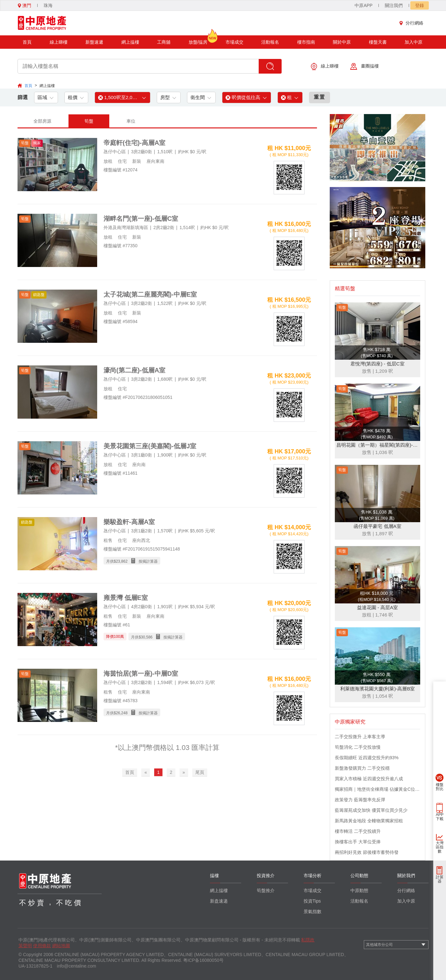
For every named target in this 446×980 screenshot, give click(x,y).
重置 (320, 97)
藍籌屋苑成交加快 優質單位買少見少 (371, 810)
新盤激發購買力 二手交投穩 (362, 768)
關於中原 (342, 42)
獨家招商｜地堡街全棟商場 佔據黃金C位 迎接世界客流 (378, 789)
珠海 (48, 5)
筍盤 (89, 121)
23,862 (122, 561)
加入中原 (414, 42)
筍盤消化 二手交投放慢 (358, 747)
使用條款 (42, 946)
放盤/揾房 (198, 40)
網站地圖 (61, 946)
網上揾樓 (130, 42)
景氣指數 (313, 912)
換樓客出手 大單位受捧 (358, 842)
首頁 (27, 42)
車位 (131, 121)
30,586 (147, 637)
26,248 (122, 713)
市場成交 (234, 42)
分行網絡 (413, 23)
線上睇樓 (59, 42)
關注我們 (394, 5)
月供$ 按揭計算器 (132, 561)
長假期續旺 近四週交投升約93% (367, 758)
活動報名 (270, 42)
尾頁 (200, 772)
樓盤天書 (378, 42)
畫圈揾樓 (364, 66)
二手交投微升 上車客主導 (360, 737)
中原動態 (359, 890)
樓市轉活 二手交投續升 (358, 831)
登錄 (420, 5)
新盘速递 (219, 901)
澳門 (25, 5)
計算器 (440, 879)
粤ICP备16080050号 (204, 960)
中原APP (363, 5)
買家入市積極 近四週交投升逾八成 (369, 779)
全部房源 (42, 121)
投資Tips (312, 901)
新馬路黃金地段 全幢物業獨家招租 (369, 821)
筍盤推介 (266, 890)
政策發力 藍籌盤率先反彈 (360, 800)
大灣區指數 (440, 847)
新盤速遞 (94, 42)
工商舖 (164, 42)
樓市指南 (306, 42)
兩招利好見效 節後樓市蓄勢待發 (367, 852)
